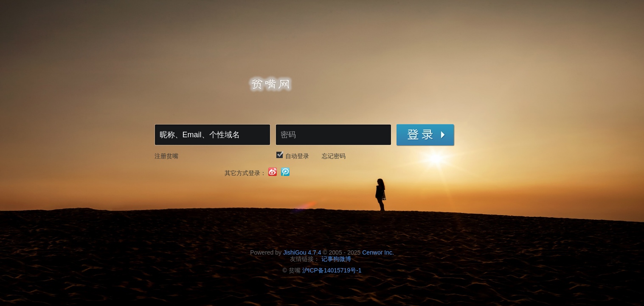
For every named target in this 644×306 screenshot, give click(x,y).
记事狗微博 (336, 259)
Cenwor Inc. (378, 252)
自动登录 (297, 156)
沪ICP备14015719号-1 (332, 270)
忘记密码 (334, 156)
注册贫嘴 (166, 156)
